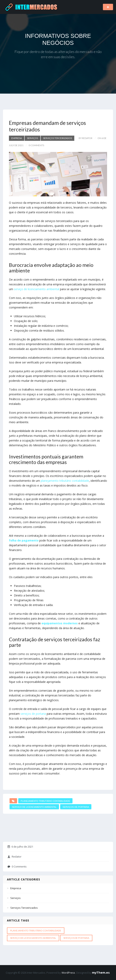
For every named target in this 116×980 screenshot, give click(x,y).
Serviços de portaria (76, 807)
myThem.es (101, 973)
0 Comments (17, 866)
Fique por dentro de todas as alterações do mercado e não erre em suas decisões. (58, 55)
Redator (14, 857)
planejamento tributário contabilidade (65, 481)
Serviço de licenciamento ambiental (34, 807)
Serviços (32, 138)
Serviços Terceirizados (58, 138)
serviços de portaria (33, 714)
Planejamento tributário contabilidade (45, 801)
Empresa (17, 138)
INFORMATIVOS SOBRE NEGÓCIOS (58, 39)
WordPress (68, 973)
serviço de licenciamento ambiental (37, 289)
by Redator (86, 138)
